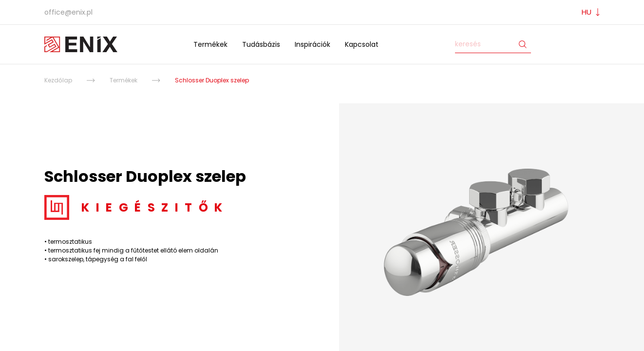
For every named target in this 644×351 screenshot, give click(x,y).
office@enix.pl (68, 12)
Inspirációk (313, 44)
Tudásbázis (261, 44)
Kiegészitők (155, 207)
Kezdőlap (58, 80)
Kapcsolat (362, 44)
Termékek (210, 44)
